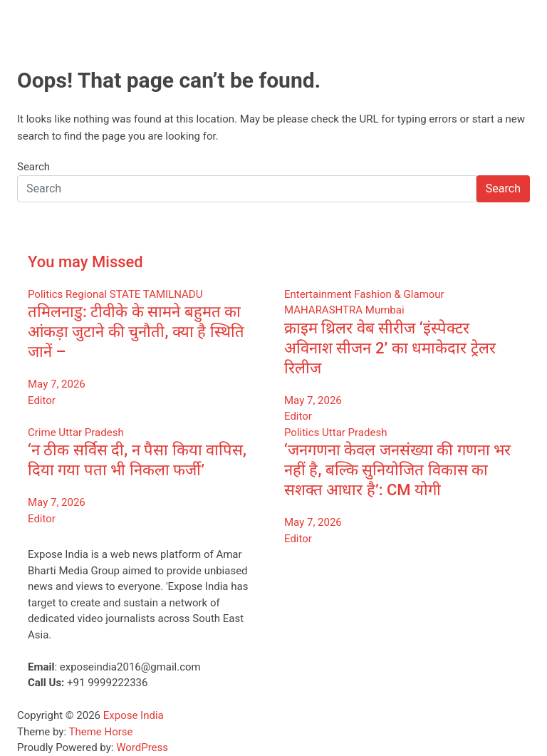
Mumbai (385, 310)
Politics (45, 294)
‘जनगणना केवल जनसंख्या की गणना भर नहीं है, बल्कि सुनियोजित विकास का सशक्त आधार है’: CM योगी (397, 470)
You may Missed (85, 262)
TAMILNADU (173, 294)
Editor (42, 400)
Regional (86, 294)
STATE (125, 294)
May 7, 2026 (57, 384)
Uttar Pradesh (91, 433)
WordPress (142, 747)
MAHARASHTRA (323, 310)
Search (33, 167)
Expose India (134, 715)
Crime (42, 433)
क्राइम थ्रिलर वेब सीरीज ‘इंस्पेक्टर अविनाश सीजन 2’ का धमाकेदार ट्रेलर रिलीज (390, 348)
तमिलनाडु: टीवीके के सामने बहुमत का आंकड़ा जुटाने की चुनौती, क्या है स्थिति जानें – (136, 332)
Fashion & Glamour (399, 294)
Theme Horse (101, 732)
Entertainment (318, 294)
